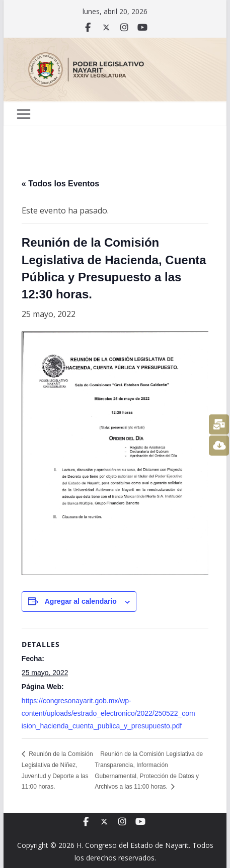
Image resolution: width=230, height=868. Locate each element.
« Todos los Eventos (60, 184)
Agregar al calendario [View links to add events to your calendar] (81, 601)
